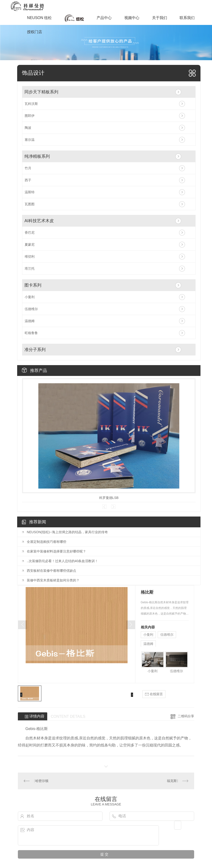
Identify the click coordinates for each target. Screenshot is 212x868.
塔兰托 (30, 268)
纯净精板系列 (37, 156)
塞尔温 (30, 140)
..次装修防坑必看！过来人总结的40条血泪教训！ (62, 561)
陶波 (28, 128)
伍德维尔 (31, 309)
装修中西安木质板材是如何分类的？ (53, 580)
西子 (28, 180)
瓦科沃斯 (31, 104)
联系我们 (187, 18)
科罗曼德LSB (109, 498)
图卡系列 (33, 285)
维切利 (30, 256)
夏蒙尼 (30, 245)
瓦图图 (30, 204)
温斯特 (30, 192)
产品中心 (104, 18)
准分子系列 (35, 350)
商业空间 (74, 18)
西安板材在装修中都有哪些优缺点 (51, 571)
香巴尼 (30, 233)
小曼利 (30, 297)
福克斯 (172, 781)
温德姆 (30, 321)
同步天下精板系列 (41, 92)
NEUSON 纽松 (39, 18)
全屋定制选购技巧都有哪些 (47, 542)
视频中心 (132, 18)
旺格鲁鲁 (31, 333)
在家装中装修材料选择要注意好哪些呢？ (56, 551)
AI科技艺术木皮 (39, 221)
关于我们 (160, 18)
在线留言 (154, 694)
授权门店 (35, 32)
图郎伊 (30, 116)
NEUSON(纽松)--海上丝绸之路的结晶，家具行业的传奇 (67, 532)
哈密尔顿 (42, 781)
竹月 (28, 168)
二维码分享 (186, 716)
